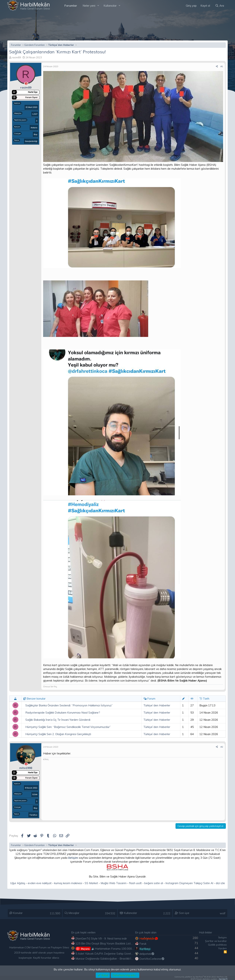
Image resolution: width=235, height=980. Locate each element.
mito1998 (26, 768)
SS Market (91, 883)
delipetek (147, 954)
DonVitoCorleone (152, 959)
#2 (222, 747)
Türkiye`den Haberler (157, 705)
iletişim (73, 858)
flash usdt (135, 883)
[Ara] (220, 6)
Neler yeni (89, 6)
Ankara (34, 128)
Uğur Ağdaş (18, 883)
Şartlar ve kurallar (216, 941)
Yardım (222, 948)
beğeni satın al (154, 883)
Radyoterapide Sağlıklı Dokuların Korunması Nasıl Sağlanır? (63, 713)
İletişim (223, 937)
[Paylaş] (217, 67)
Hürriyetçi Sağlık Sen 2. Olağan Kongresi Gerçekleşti (58, 734)
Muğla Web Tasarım (114, 883)
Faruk (143, 944)
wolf (223, 913)
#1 (222, 66)
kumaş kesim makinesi (68, 883)
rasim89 (16, 57)
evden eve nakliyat (40, 883)
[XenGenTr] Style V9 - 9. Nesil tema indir (101, 939)
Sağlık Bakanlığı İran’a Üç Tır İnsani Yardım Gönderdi (58, 720)
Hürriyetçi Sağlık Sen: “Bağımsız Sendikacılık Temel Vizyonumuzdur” (68, 727)
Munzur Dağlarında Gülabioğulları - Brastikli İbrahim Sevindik (113, 959)
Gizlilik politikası (217, 945)
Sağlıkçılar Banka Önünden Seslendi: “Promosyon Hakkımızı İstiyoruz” (69, 705)
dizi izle (220, 883)
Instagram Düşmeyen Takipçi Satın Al (189, 883)
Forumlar (71, 6)
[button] (98, 6)
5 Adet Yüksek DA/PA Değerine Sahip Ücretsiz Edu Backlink (113, 954)
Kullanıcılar (110, 6)
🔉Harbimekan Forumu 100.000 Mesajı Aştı (111, 949)
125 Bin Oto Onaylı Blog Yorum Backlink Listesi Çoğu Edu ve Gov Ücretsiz (122, 943)
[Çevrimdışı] (26, 84)
